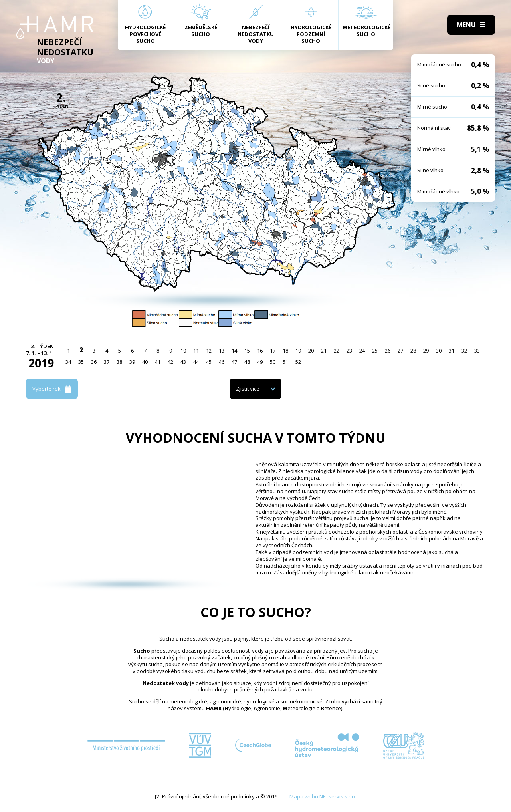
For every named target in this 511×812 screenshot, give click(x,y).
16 (260, 351)
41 (158, 362)
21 (324, 351)
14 (234, 351)
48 (247, 362)
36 (94, 362)
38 (119, 362)
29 (426, 351)
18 (285, 351)
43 (183, 362)
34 (68, 362)
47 (234, 362)
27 (400, 351)
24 (362, 351)
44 (196, 362)
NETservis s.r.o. (338, 796)
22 (337, 351)
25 (375, 351)
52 (298, 362)
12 (209, 351)
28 (413, 351)
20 (311, 351)
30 (439, 351)
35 (81, 362)
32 (464, 351)
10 (183, 351)
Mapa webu (304, 796)
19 (298, 351)
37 (107, 362)
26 (388, 351)
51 (285, 362)
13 (222, 351)
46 (222, 362)
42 (170, 362)
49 (260, 362)
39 (132, 362)
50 (273, 362)
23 (349, 351)
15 (247, 351)
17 (273, 351)
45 (209, 362)
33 (477, 351)
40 (145, 362)
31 (452, 351)
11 (196, 351)
